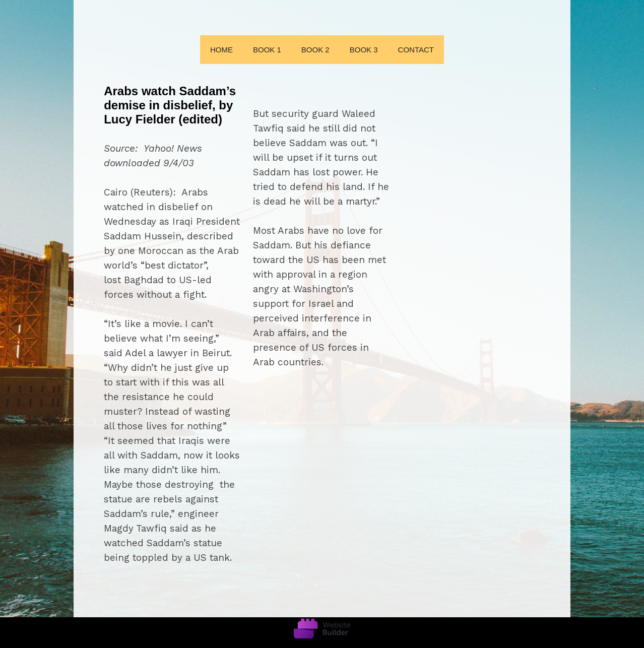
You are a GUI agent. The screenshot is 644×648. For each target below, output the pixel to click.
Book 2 (315, 50)
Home (221, 50)
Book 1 (267, 50)
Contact (416, 50)
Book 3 (364, 50)
